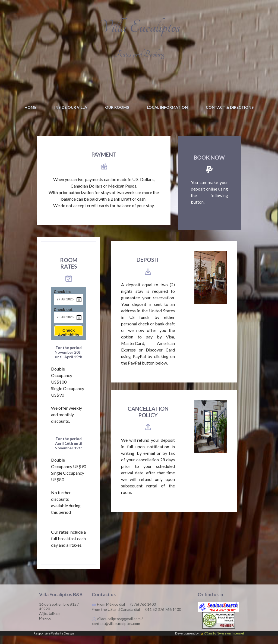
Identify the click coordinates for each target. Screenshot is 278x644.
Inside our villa (71, 107)
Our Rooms (117, 107)
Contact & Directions (230, 107)
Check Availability (69, 340)
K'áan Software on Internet (222, 642)
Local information (167, 107)
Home (30, 107)
